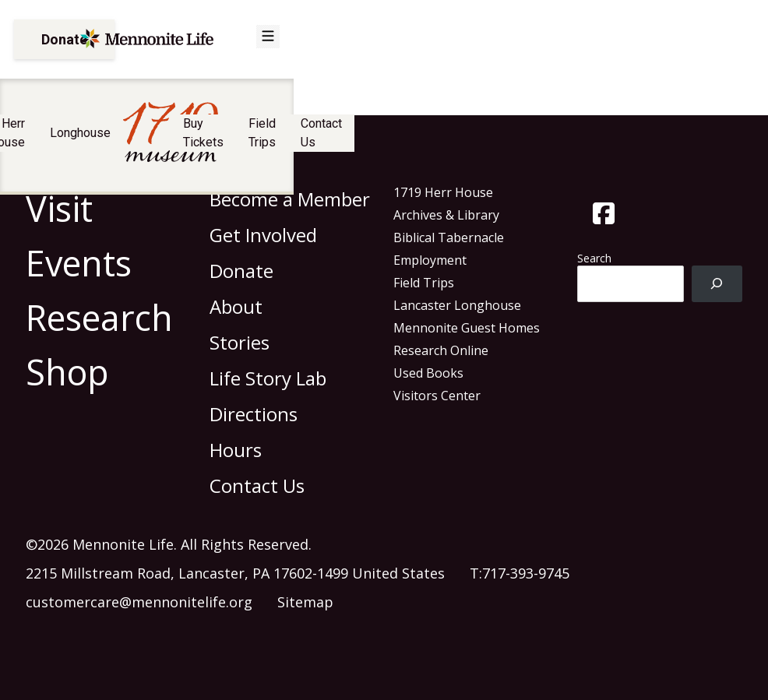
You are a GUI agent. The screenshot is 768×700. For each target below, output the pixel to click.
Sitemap (305, 602)
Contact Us (661, 140)
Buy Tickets (491, 140)
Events (79, 263)
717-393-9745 (526, 573)
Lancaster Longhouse (457, 305)
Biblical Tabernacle (449, 237)
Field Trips (577, 140)
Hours (236, 450)
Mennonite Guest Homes (467, 328)
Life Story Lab (268, 378)
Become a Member (290, 199)
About (236, 306)
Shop (67, 372)
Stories (240, 342)
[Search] (717, 284)
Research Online (441, 350)
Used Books (428, 373)
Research (99, 317)
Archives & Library (446, 215)
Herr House (192, 140)
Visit (123, 140)
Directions (254, 414)
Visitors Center (437, 396)
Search (594, 258)
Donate (64, 45)
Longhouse (278, 140)
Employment (430, 260)
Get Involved (263, 235)
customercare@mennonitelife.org (139, 602)
